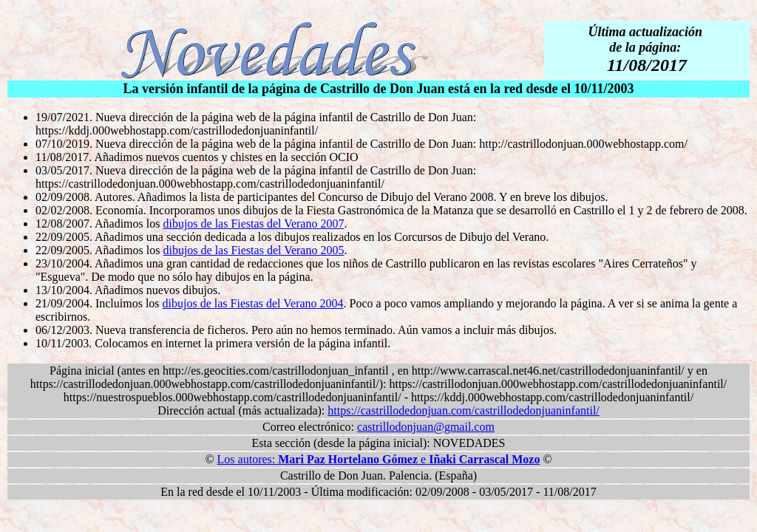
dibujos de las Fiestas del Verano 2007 (253, 224)
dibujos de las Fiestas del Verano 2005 (253, 250)
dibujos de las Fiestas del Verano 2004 (253, 303)
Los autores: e (379, 459)
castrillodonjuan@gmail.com (426, 427)
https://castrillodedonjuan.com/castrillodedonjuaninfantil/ (463, 410)
